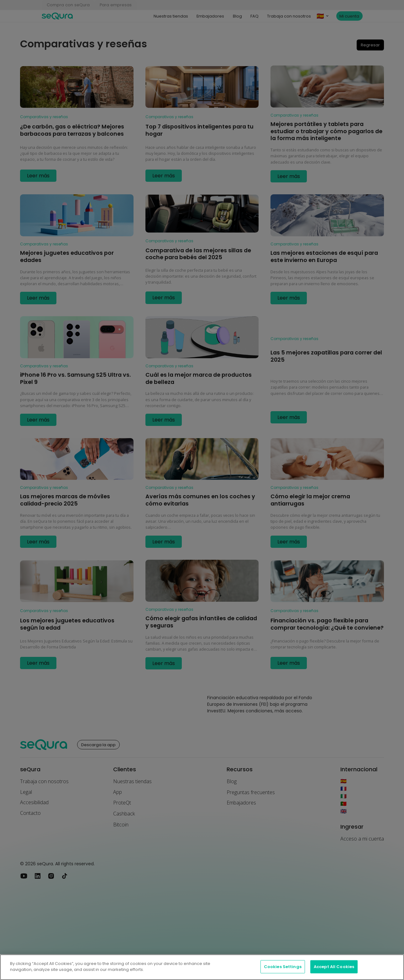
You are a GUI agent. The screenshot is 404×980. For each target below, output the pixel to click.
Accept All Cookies (334, 967)
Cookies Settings (283, 967)
